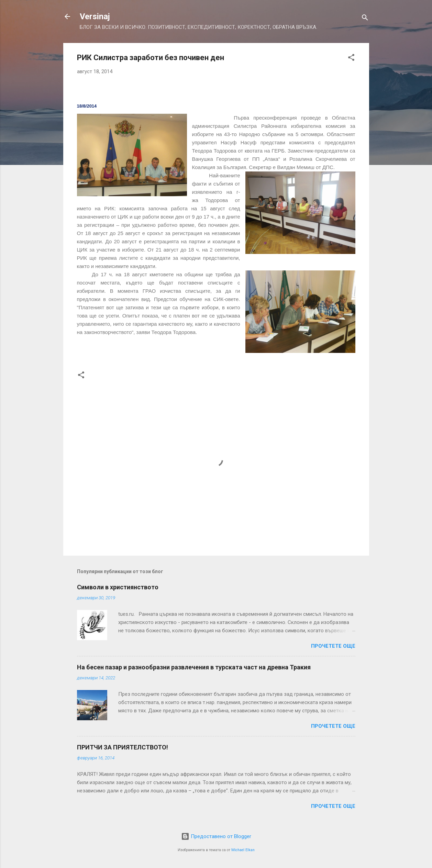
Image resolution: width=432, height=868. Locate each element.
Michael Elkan (243, 850)
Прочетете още (333, 646)
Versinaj (95, 16)
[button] (351, 59)
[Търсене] (365, 19)
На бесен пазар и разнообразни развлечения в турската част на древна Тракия (194, 667)
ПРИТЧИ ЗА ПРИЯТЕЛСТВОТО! (123, 747)
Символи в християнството (118, 587)
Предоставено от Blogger (216, 836)
